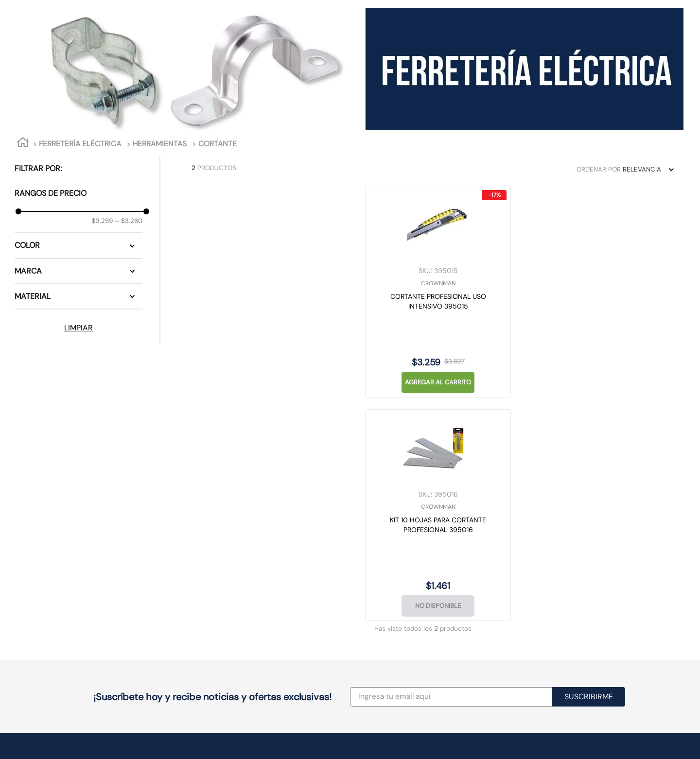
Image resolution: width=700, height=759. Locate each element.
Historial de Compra (523, 590)
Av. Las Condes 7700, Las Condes (239, 580)
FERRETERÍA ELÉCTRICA (80, 144)
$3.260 (129, 221)
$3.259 (102, 221)
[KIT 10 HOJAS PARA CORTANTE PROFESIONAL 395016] (377, 292)
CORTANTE (218, 144)
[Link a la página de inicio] (23, 144)
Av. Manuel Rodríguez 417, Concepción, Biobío (256, 657)
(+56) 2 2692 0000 (391, 590)
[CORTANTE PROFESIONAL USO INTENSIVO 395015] (253, 292)
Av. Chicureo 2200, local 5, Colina (239, 610)
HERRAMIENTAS (160, 144)
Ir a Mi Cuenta (513, 580)
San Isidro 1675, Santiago (225, 600)
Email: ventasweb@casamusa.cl (409, 600)
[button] (79, 245)
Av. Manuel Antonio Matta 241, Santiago (247, 590)
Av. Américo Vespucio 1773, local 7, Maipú (250, 621)
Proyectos (374, 580)
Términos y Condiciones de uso (641, 580)
